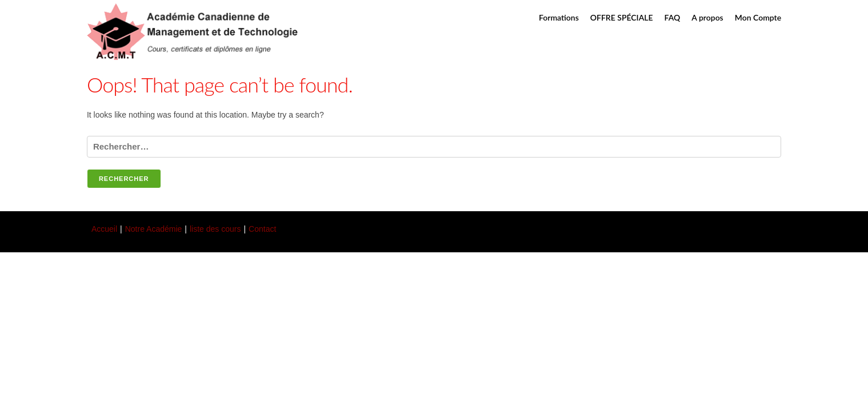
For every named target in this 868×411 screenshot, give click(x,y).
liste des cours (215, 229)
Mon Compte (758, 17)
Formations (559, 17)
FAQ (673, 17)
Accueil (104, 229)
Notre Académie (154, 229)
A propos (707, 17)
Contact (262, 229)
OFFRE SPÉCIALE (622, 17)
